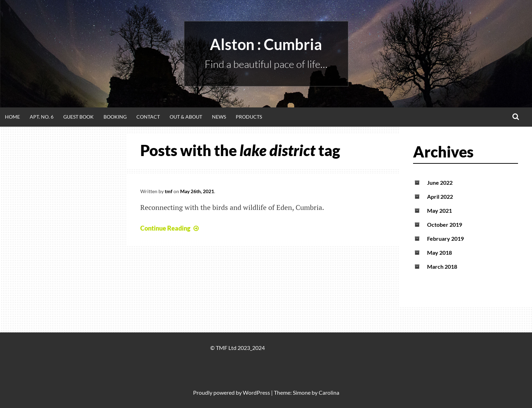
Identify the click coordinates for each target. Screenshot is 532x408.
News (219, 117)
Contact (148, 117)
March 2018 (442, 266)
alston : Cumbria (266, 44)
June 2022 (440, 182)
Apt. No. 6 (42, 117)
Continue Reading (170, 228)
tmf (169, 191)
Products (249, 117)
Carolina (329, 392)
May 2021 (439, 210)
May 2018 (439, 252)
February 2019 (445, 238)
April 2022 (440, 196)
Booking (115, 117)
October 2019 (445, 224)
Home (12, 117)
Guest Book (79, 117)
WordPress (256, 392)
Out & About (186, 117)
